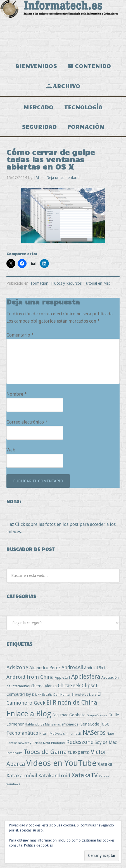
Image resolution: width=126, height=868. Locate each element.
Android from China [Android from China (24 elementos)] (30, 677)
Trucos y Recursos (66, 283)
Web (11, 450)
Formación (40, 283)
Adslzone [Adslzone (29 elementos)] (17, 667)
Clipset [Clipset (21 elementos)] (90, 686)
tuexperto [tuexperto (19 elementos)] (79, 752)
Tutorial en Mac (97, 283)
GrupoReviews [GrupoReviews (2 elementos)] (97, 715)
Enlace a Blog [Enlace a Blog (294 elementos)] (29, 714)
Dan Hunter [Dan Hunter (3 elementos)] (62, 695)
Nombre (17, 394)
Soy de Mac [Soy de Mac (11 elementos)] (106, 742)
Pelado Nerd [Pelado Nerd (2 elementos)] (41, 743)
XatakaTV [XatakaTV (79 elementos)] (85, 775)
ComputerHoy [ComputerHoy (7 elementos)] (19, 694)
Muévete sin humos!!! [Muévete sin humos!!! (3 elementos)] (66, 734)
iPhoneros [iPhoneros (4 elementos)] (70, 724)
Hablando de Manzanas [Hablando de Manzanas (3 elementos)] (43, 724)
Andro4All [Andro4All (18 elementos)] (72, 668)
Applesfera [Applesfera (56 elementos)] (86, 677)
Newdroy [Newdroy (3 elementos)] (25, 743)
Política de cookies (38, 845)
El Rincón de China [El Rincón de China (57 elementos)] (72, 703)
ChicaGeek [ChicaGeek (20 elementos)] (69, 686)
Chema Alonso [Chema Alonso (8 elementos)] (44, 686)
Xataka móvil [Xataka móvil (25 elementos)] (22, 776)
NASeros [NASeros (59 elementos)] (94, 733)
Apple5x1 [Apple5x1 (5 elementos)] (62, 677)
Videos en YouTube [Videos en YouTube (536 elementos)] (61, 763)
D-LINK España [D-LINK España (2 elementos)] (42, 695)
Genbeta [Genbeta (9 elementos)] (77, 715)
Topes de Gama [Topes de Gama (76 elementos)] (45, 752)
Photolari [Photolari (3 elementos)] (58, 743)
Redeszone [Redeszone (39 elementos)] (80, 742)
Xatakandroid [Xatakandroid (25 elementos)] (54, 776)
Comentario (20, 335)
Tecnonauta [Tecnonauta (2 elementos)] (14, 753)
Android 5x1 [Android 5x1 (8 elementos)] (95, 668)
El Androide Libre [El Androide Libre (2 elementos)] (84, 695)
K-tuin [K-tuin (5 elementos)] (44, 733)
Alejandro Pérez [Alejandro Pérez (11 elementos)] (45, 668)
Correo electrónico (27, 422)
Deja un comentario (63, 178)
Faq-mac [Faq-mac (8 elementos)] (60, 715)
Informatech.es (63, 28)
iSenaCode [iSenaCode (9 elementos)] (89, 724)
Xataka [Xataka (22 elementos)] (105, 764)
